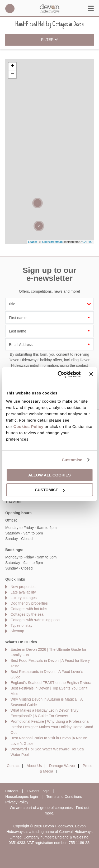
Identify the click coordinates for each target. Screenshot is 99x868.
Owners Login (38, 791)
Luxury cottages (24, 598)
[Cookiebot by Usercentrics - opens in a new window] (60, 374)
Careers (12, 791)
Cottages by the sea (27, 614)
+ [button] (13, 66)
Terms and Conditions (64, 797)
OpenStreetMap (52, 242)
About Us (34, 766)
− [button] (13, 74)
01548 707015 (10, 9)
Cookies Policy (29, 426)
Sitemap (17, 631)
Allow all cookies (49, 475)
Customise (72, 460)
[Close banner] (91, 374)
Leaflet (32, 242)
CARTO (87, 242)
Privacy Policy (17, 802)
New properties (23, 587)
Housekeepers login (22, 797)
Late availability (23, 592)
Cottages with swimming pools (35, 620)
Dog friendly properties (29, 603)
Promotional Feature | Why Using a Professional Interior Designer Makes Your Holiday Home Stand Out (52, 727)
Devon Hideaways (50, 9)
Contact (13, 766)
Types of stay (21, 625)
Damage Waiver (62, 766)
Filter (49, 40)
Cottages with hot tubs (29, 609)
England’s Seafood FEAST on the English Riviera (51, 683)
